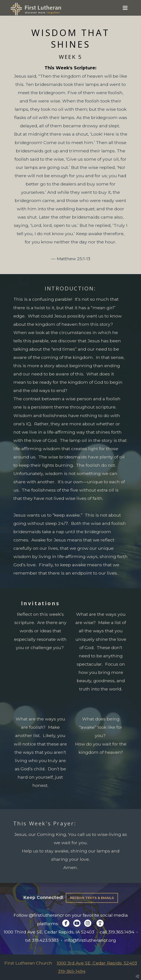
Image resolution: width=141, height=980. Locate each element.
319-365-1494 (72, 971)
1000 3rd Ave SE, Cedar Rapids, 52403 (97, 963)
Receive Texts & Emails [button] (92, 898)
